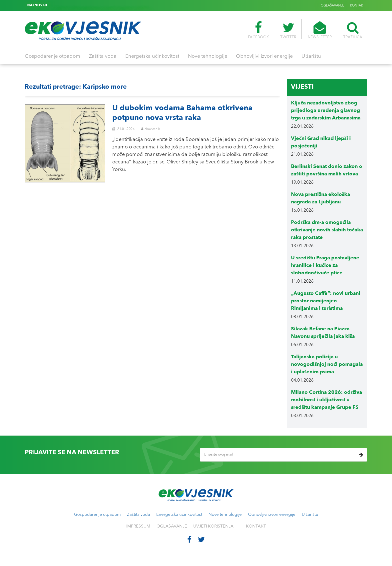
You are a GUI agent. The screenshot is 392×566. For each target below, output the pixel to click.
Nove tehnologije (208, 56)
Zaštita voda (103, 56)
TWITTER (288, 30)
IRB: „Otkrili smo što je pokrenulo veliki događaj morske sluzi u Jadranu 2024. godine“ (120, 5)
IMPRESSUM (138, 526)
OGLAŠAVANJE (332, 6)
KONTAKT (357, 6)
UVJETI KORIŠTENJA (213, 526)
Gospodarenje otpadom (52, 56)
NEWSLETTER (320, 30)
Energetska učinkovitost (152, 56)
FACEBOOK (258, 30)
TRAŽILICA (353, 30)
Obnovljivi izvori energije (264, 56)
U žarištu (311, 56)
